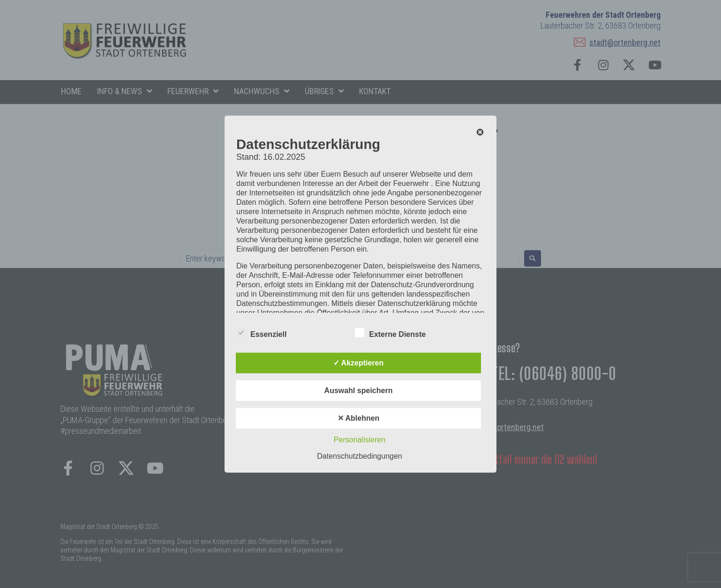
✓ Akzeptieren (359, 363)
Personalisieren (360, 440)
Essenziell (261, 333)
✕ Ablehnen (359, 418)
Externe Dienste (390, 333)
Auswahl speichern (359, 391)
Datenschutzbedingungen (359, 456)
